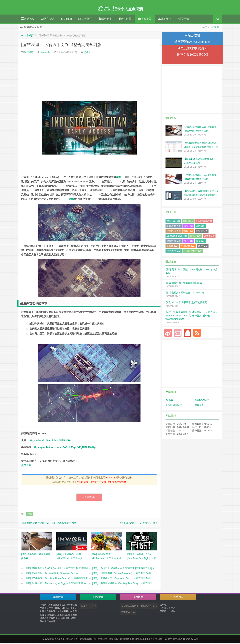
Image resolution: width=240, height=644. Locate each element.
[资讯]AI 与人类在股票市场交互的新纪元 (186, 303)
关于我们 (185, 20)
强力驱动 (177, 640)
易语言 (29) (195, 237)
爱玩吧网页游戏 (174, 406)
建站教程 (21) (174, 252)
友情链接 (114, 640)
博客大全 (199, 406)
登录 (207, 28)
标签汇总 (91, 640)
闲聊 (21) (203, 247)
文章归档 (102, 640)
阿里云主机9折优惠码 (193, 49)
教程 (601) (188, 222)
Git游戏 (169, 401)
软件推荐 (125, 20)
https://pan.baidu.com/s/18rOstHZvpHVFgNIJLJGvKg (64, 448)
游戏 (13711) (173, 222)
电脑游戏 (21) (188, 247)
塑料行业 (105, 20)
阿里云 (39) (202, 232)
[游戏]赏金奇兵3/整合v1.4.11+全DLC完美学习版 (50, 524)
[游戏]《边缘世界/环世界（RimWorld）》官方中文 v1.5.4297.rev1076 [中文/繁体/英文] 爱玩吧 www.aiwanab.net (191, 317)
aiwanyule (45, 53)
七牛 (170, 640)
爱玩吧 (70, 640)
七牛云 (93, 607)
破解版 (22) (172, 247)
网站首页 (28, 20)
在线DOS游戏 (202, 401)
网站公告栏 (192, 36)
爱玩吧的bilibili (128, 613)
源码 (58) (201, 227)
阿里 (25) (188, 242)
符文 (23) (201, 242)
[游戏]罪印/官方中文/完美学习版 (137, 524)
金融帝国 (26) (174, 242)
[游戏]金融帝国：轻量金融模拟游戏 (184, 284)
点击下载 (26, 466)
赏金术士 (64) (174, 227)
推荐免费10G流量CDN (192, 56)
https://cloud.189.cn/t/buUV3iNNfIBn (50, 441)
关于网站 (80, 640)
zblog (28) (209, 237)
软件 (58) (188, 227)
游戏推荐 (145, 20)
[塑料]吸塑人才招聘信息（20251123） (185, 294)
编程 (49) (188, 232)
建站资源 (165, 20)
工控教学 (85, 20)
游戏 (118, 178)
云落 (196, 640)
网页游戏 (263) (204, 222)
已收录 (87, 53)
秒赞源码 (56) (174, 232)
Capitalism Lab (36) (177, 237)
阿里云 (84, 607)
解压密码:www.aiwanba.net (192, 43)
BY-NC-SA (111, 479)
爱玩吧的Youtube (149, 607)
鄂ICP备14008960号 (142, 640)
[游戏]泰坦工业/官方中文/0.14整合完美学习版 (61, 46)
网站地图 (125, 640)
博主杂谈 (48, 20)
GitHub (66, 20)
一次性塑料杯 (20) (193, 252)
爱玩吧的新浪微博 (130, 607)
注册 (216, 28)
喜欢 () (89, 498)
